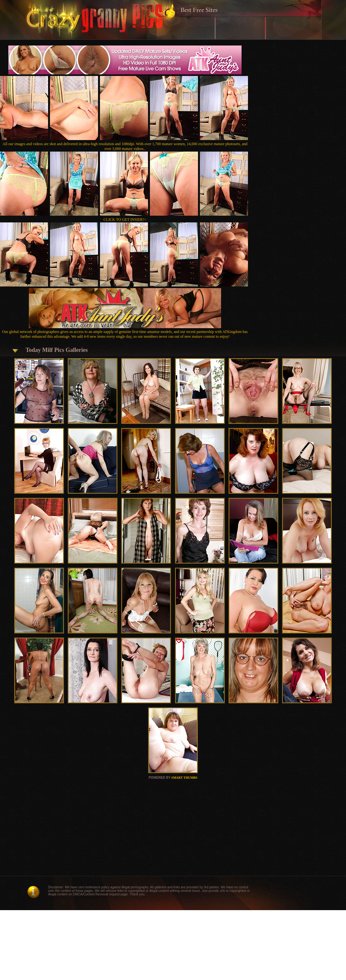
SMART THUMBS (184, 778)
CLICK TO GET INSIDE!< (125, 220)
